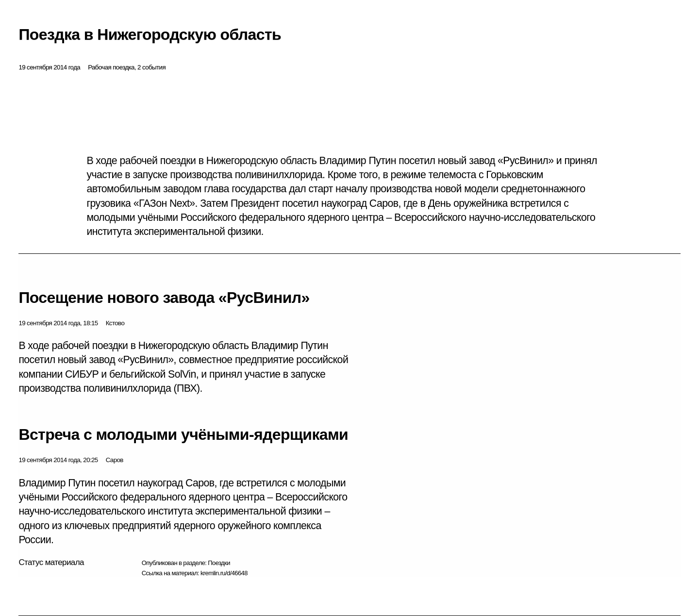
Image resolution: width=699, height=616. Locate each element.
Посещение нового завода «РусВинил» (164, 298)
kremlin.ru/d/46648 (224, 573)
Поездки (219, 563)
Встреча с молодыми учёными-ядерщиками (183, 434)
